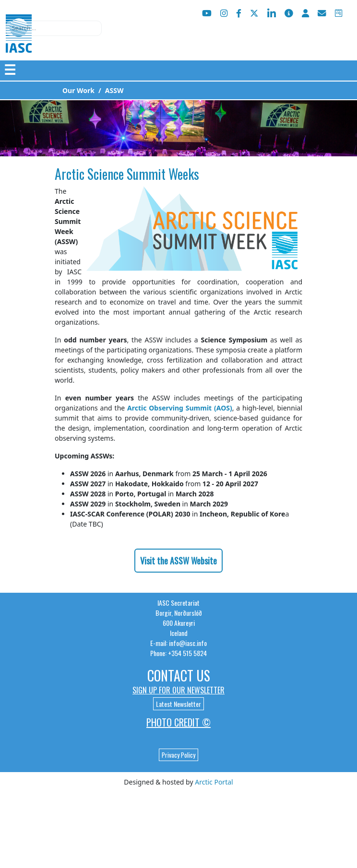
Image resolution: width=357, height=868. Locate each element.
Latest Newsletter (178, 704)
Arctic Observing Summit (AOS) (180, 408)
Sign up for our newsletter (178, 690)
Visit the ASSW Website (178, 561)
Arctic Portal (214, 782)
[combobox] (54, 28)
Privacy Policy (178, 755)
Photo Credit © (178, 722)
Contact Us (179, 675)
